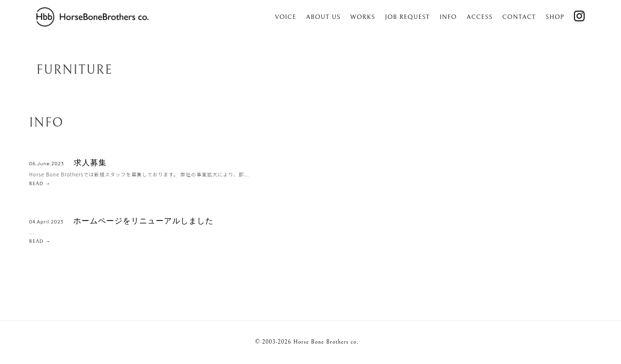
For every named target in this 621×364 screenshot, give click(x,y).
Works (363, 17)
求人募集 (90, 162)
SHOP (555, 17)
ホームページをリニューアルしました (143, 221)
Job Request (407, 17)
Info (448, 17)
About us (323, 17)
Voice (286, 17)
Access (480, 17)
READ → (40, 184)
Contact (519, 17)
